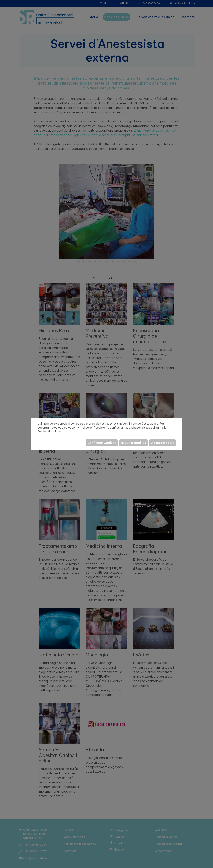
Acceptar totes (163, 443)
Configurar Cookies (102, 443)
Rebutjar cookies (134, 443)
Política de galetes (49, 432)
